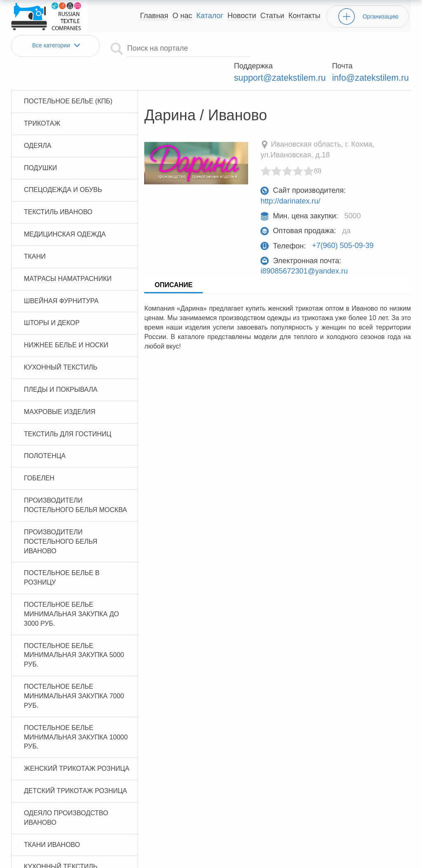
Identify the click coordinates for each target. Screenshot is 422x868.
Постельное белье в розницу (62, 554)
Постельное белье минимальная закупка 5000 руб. (74, 631)
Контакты (305, 16)
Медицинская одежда (65, 210)
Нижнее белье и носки (66, 321)
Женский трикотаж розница (77, 745)
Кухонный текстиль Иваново (61, 847)
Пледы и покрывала (61, 365)
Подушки (40, 144)
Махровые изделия (60, 387)
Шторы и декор (52, 299)
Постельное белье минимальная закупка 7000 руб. (74, 672)
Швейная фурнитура (61, 277)
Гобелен (39, 454)
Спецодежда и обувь (63, 166)
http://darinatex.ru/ (290, 177)
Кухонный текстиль (61, 343)
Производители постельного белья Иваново (61, 517)
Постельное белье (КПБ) (68, 77)
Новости (242, 16)
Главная (154, 16)
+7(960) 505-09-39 (343, 222)
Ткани (35, 232)
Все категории (55, 46)
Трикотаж (42, 99)
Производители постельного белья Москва (75, 481)
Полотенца (45, 432)
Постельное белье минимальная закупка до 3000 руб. (72, 590)
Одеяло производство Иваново (66, 793)
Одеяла (38, 121)
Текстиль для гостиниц (68, 410)
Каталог (210, 16)
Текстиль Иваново (58, 188)
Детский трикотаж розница (75, 766)
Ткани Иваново (52, 820)
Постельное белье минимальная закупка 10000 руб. (76, 713)
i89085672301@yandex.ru (304, 247)
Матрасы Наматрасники (68, 254)
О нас (182, 16)
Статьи (272, 16)
